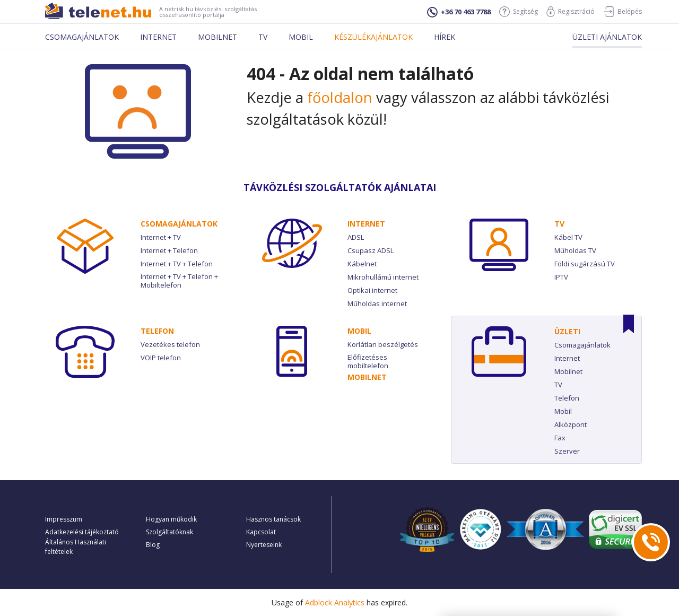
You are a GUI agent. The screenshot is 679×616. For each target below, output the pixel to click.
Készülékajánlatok (373, 37)
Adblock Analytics (335, 602)
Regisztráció (571, 12)
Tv (263, 37)
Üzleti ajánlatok (607, 37)
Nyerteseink (264, 545)
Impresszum (64, 519)
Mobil (301, 37)
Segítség (519, 12)
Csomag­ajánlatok (179, 224)
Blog (153, 545)
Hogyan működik (171, 519)
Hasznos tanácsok (273, 519)
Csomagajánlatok (82, 37)
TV (559, 224)
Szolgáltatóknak (169, 532)
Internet (158, 37)
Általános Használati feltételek (76, 547)
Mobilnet (217, 37)
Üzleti (567, 331)
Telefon (157, 331)
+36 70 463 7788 (459, 12)
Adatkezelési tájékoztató (82, 532)
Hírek (445, 37)
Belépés (623, 12)
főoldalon (340, 97)
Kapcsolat (261, 532)
